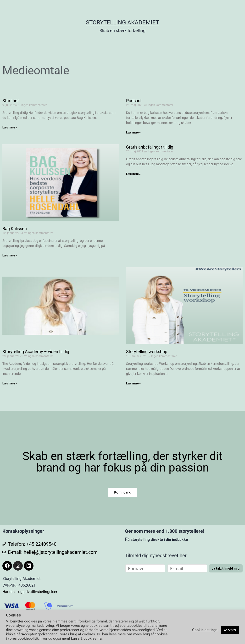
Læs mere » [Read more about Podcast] (133, 133)
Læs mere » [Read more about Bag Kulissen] (10, 255)
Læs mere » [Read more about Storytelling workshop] (133, 383)
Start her (11, 101)
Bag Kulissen (15, 229)
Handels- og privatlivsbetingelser (30, 592)
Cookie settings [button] (205, 630)
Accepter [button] (230, 630)
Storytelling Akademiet (122, 22)
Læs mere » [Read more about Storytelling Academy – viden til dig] (10, 383)
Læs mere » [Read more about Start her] (10, 128)
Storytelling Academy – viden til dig (36, 352)
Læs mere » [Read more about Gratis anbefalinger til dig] (133, 174)
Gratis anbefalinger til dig (150, 147)
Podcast (134, 101)
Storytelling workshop (147, 352)
